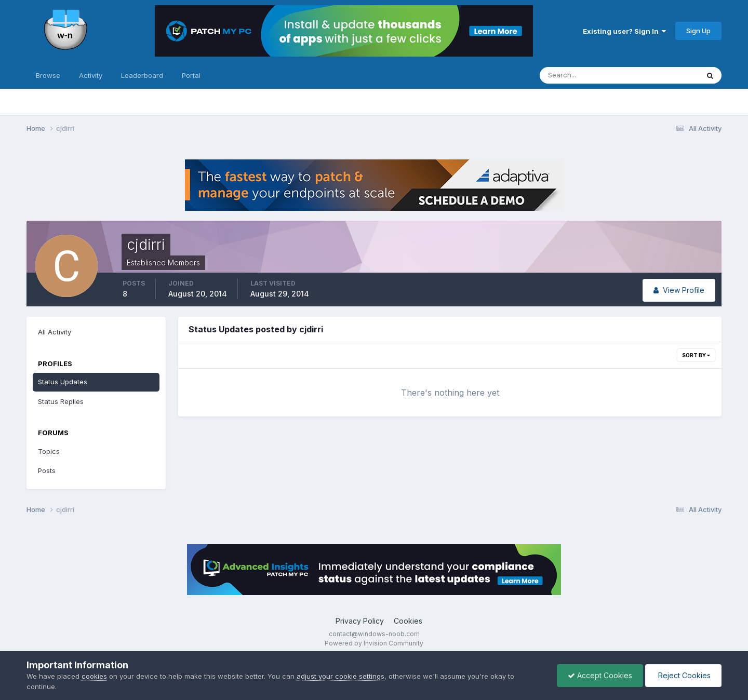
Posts (47, 470)
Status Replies (61, 401)
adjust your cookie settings (340, 676)
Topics (49, 451)
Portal (191, 75)
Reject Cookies (683, 675)
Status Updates (63, 382)
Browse (48, 75)
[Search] (585, 75)
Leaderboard (142, 75)
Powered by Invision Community (374, 643)
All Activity (55, 332)
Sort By (696, 355)
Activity (91, 75)
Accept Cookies (600, 675)
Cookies (408, 621)
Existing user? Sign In (624, 31)
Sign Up (698, 31)
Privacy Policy (360, 621)
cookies (94, 676)
